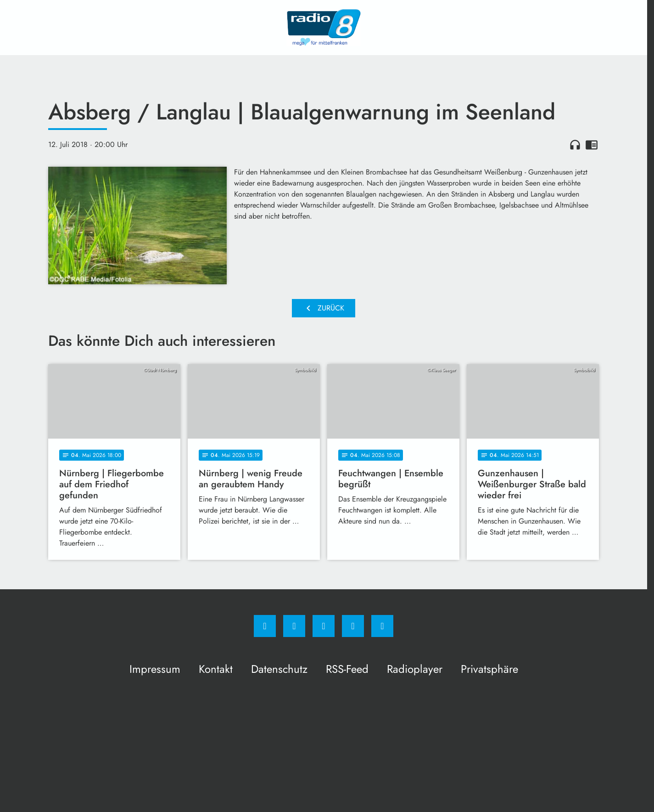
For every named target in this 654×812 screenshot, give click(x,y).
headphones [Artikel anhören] (575, 145)
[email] (382, 626)
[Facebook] (265, 626)
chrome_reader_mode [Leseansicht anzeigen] (592, 145)
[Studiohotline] (353, 626)
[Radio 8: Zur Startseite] (324, 28)
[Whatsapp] (324, 626)
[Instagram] (294, 626)
